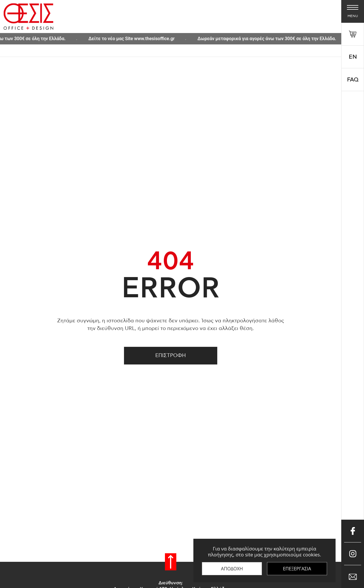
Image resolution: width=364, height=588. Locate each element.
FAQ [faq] (353, 80)
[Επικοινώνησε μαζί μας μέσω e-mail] (353, 577)
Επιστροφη (171, 356)
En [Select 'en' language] (353, 57)
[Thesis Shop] (28, 17)
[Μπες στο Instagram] (353, 554)
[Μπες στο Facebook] (353, 531)
